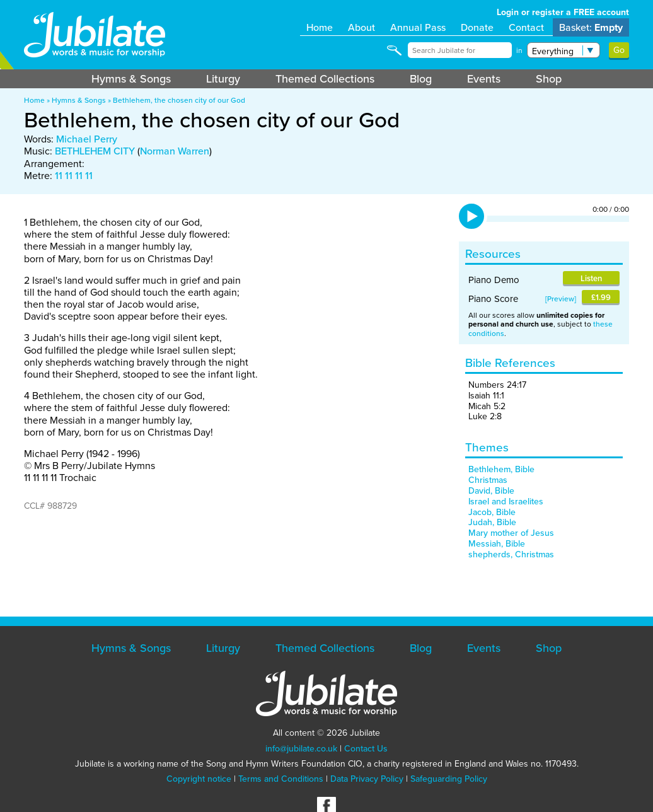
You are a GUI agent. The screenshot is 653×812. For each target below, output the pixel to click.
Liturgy (223, 79)
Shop (549, 79)
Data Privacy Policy (367, 779)
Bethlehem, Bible (501, 469)
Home (320, 27)
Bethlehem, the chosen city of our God (179, 100)
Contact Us (366, 749)
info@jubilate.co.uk (301, 749)
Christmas (488, 480)
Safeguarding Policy (449, 779)
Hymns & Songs (131, 79)
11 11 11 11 (74, 176)
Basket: (591, 27)
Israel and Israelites (506, 502)
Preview (561, 299)
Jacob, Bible (492, 512)
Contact (526, 27)
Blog (421, 79)
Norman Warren (175, 151)
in (519, 50)
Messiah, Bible (497, 544)
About (361, 27)
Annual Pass (418, 27)
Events (484, 79)
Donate (477, 27)
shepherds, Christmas (511, 554)
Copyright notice (199, 779)
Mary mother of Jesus (511, 533)
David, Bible (491, 491)
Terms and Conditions (281, 779)
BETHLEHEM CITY (95, 151)
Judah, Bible (492, 522)
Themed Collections (325, 79)
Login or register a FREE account (563, 12)
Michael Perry (87, 139)
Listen (591, 278)
